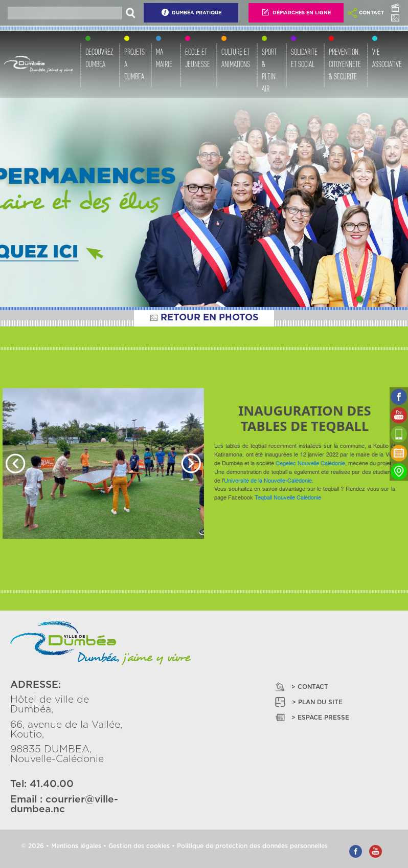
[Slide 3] (388, 299)
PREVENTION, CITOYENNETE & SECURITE (345, 64)
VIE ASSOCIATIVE (387, 58)
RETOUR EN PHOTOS (204, 318)
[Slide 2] (374, 299)
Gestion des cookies (139, 846)
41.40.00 (52, 784)
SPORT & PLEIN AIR (269, 70)
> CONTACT (301, 687)
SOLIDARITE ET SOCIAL (304, 58)
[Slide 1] (359, 299)
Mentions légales (76, 846)
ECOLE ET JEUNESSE (198, 58)
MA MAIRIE (164, 58)
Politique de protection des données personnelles (252, 846)
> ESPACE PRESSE (311, 717)
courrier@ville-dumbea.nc (64, 805)
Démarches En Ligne (296, 12)
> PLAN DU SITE (308, 702)
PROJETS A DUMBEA (134, 64)
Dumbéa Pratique (191, 12)
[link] (310, 464)
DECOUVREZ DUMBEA (99, 58)
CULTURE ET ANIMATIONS (236, 58)
